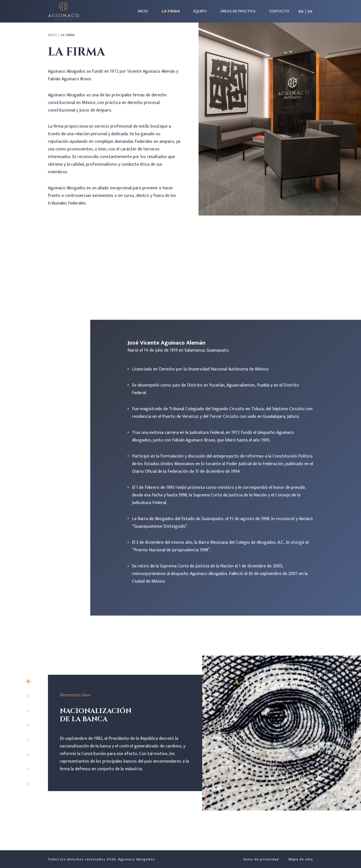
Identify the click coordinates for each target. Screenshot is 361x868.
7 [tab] (28, 769)
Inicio (143, 11)
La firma (171, 11)
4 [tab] (28, 725)
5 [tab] (28, 740)
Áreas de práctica (238, 11)
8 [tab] (28, 784)
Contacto (279, 11)
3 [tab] (28, 711)
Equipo (200, 11)
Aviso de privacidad (261, 859)
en (310, 12)
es (301, 12)
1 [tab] (28, 681)
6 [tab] (28, 754)
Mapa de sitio (301, 859)
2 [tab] (28, 696)
